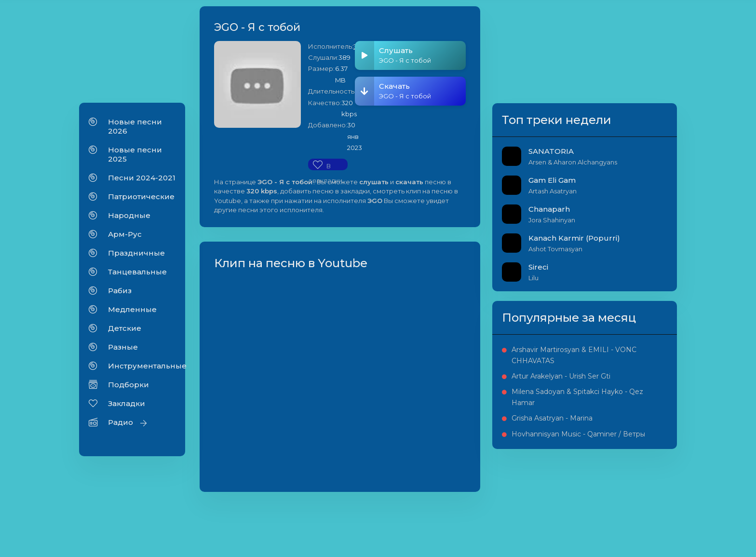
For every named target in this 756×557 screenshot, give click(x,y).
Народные (129, 216)
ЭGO (369, 47)
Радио (121, 423)
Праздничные (136, 254)
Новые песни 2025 (135, 155)
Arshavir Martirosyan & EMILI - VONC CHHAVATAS (628, 389)
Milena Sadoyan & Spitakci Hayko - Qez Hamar (625, 453)
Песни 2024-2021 (142, 179)
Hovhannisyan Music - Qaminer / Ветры (627, 511)
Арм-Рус (125, 235)
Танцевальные (137, 273)
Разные (123, 348)
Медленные (132, 310)
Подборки (128, 386)
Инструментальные (142, 367)
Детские (125, 329)
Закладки (127, 404)
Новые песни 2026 (135, 127)
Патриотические (141, 197)
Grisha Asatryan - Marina (618, 484)
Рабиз (120, 292)
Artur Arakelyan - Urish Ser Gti (627, 421)
